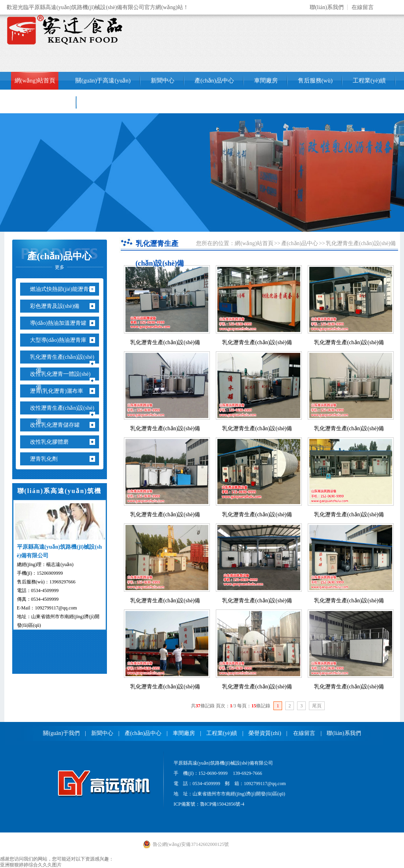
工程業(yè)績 (369, 81)
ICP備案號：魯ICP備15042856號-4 (209, 804)
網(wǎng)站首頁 (35, 81)
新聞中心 (163, 81)
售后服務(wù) (315, 81)
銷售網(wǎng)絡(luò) (41, 102)
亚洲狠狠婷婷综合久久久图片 (31, 865)
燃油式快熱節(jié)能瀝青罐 (65, 289)
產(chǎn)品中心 (214, 81)
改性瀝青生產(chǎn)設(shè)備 (65, 414)
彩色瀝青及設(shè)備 (58, 306)
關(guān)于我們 (61, 733)
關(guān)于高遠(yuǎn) (103, 81)
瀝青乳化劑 (47, 459)
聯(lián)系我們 (327, 7)
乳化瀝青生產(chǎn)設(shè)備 (65, 364)
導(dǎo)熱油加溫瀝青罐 (61, 323)
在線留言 (363, 7)
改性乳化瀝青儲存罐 (58, 425)
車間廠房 (266, 81)
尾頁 (317, 706)
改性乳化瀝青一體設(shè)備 (63, 381)
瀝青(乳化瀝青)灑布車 (60, 391)
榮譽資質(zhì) (265, 733)
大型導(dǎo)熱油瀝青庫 (61, 340)
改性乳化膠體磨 (52, 442)
